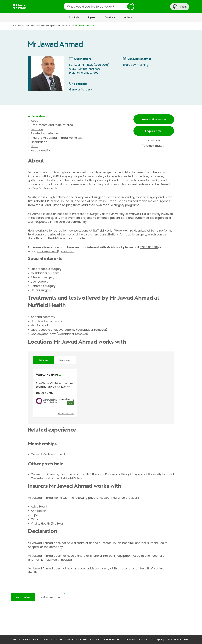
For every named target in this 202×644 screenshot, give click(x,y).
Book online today (154, 120)
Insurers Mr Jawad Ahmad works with (57, 138)
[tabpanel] (101, 394)
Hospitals (73, 17)
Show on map (66, 413)
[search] (99, 6)
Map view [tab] (65, 360)
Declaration (39, 142)
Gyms (92, 17)
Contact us (47, 639)
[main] (101, 328)
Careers (60, 639)
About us (17, 639)
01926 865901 (149, 247)
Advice (128, 17)
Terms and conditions (136, 639)
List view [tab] (43, 360)
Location (37, 129)
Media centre (32, 639)
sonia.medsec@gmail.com (56, 251)
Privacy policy (158, 639)
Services (110, 17)
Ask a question (41, 150)
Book (34, 146)
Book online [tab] (23, 597)
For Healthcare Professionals (81, 639)
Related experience (44, 133)
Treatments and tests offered (52, 125)
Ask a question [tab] (50, 597)
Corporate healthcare (109, 639)
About (35, 121)
